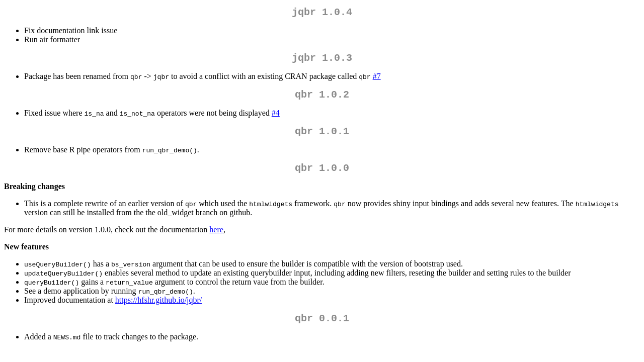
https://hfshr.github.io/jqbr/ (158, 310)
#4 (276, 119)
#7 (377, 80)
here (216, 240)
